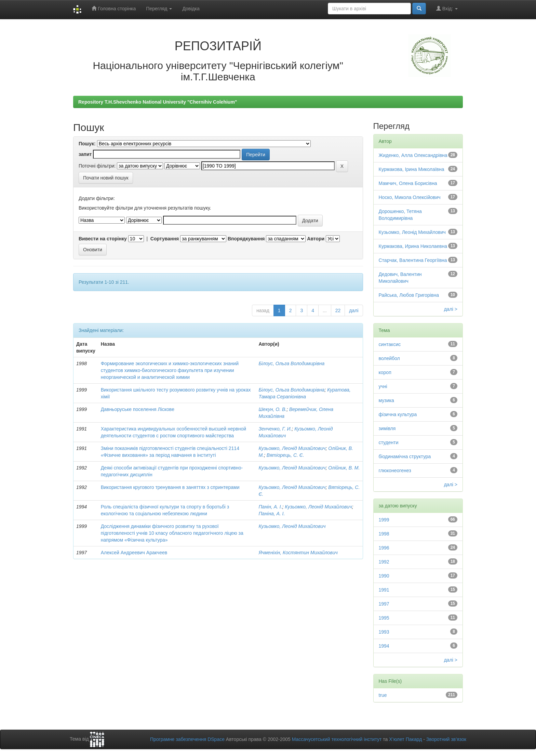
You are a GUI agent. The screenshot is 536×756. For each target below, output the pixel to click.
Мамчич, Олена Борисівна (408, 183)
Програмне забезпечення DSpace (187, 739)
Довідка (191, 9)
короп (385, 372)
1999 (384, 520)
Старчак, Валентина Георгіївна (413, 260)
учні (383, 386)
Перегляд (159, 9)
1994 (384, 646)
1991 (384, 590)
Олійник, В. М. (344, 468)
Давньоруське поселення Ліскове (138, 409)
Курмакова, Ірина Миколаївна (412, 169)
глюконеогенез (395, 470)
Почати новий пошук (106, 178)
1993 (384, 632)
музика (386, 400)
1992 (384, 562)
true (383, 695)
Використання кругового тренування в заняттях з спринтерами (170, 487)
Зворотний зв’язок (446, 739)
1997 (384, 604)
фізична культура (398, 414)
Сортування (165, 239)
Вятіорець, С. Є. (285, 455)
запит (85, 154)
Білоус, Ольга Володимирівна (291, 363)
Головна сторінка (114, 8)
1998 (384, 534)
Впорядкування (246, 239)
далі (354, 310)
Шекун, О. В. (272, 409)
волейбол (389, 358)
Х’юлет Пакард (405, 739)
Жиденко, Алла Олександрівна (413, 155)
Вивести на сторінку (103, 239)
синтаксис (390, 344)
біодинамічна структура (405, 456)
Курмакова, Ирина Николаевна (413, 246)
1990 (384, 576)
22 (338, 310)
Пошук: (87, 144)
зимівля (387, 428)
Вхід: (447, 8)
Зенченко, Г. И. (275, 429)
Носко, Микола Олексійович (410, 197)
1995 (384, 618)
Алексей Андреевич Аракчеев (134, 553)
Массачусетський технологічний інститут (337, 739)
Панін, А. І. (270, 507)
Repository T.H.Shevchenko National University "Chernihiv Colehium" (158, 102)
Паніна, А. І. (272, 514)
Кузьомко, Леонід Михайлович (292, 448)
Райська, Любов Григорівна (409, 295)
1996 (384, 548)
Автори (316, 239)
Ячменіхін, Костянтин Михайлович (298, 553)
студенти (389, 442)
